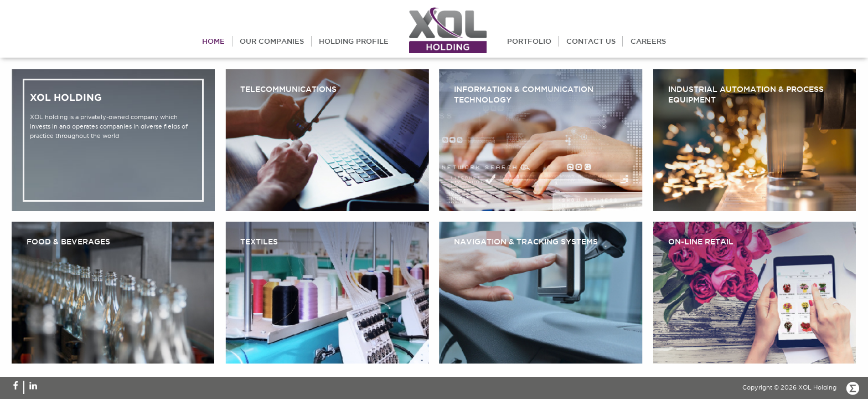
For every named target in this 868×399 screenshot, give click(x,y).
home (213, 41)
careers (648, 41)
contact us (591, 41)
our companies (272, 41)
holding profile (354, 41)
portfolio (529, 41)
